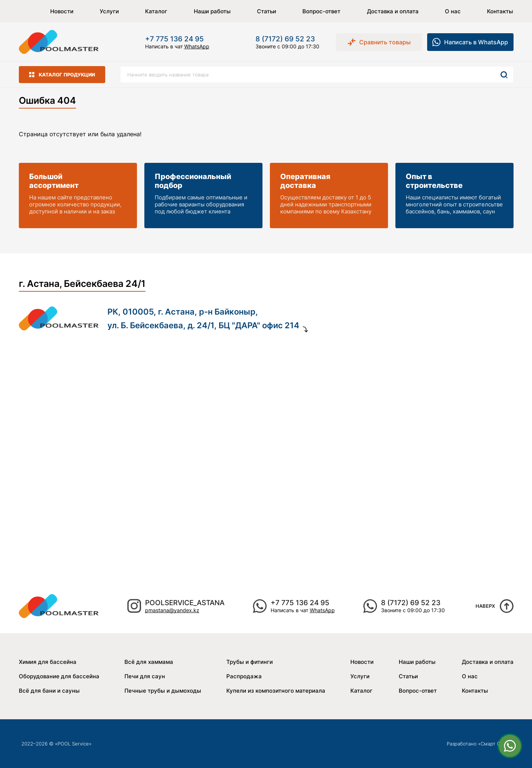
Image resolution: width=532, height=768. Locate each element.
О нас (453, 11)
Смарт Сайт (494, 744)
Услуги (109, 11)
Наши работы (212, 11)
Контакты (500, 11)
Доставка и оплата (393, 11)
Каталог (156, 11)
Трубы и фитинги (250, 662)
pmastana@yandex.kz (172, 610)
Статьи (267, 11)
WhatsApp (197, 46)
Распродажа (244, 676)
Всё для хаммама (149, 662)
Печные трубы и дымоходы (163, 691)
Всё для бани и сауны (49, 691)
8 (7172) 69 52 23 (285, 39)
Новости (62, 11)
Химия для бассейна (48, 662)
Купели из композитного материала (276, 691)
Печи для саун (145, 676)
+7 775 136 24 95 (174, 39)
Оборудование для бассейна (59, 676)
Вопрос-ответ (321, 11)
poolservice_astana (185, 603)
